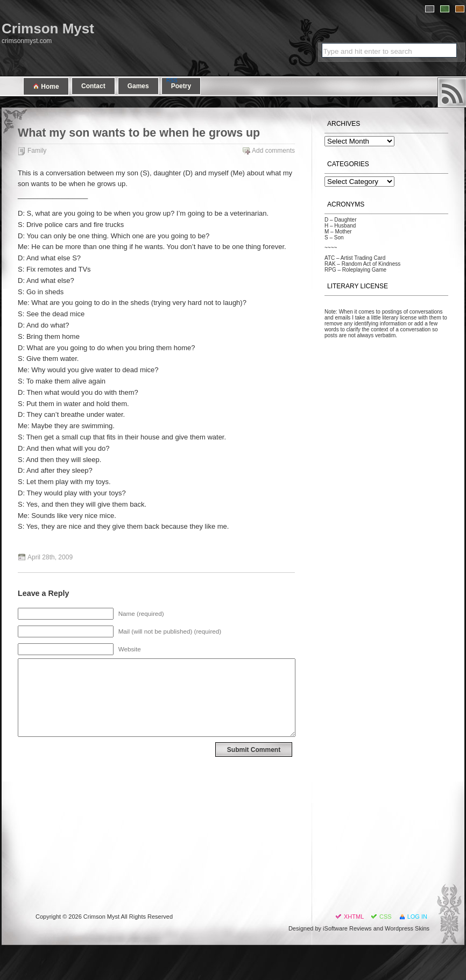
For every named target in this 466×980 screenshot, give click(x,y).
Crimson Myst (48, 29)
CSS (386, 917)
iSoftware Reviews (347, 928)
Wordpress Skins (407, 928)
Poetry (181, 86)
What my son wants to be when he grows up (139, 133)
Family (37, 151)
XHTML (354, 917)
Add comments (273, 151)
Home (46, 86)
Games (138, 86)
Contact (93, 86)
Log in (417, 917)
